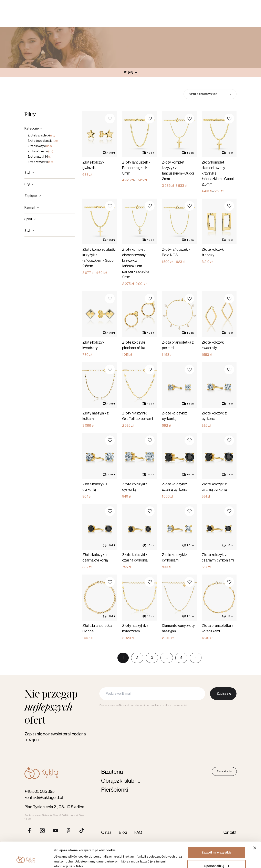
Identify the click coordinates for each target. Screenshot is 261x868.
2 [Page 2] (137, 658)
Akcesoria (135, 17)
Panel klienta (236, 17)
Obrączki (59, 17)
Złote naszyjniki (40, 157)
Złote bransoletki (41, 136)
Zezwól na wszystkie (217, 830)
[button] (110, 119)
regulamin (156, 705)
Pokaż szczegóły (66, 855)
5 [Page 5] (181, 658)
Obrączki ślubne (121, 781)
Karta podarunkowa (163, 17)
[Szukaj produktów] (197, 17)
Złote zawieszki (40, 162)
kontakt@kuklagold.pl (44, 798)
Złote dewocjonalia (43, 141)
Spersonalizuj (217, 844)
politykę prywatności (175, 705)
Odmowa (216, 857)
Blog (161, 4)
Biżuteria (110, 17)
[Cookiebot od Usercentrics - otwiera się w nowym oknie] (26, 860)
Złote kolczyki (40, 146)
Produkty (130, 56)
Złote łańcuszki (40, 152)
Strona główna (109, 56)
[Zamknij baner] (255, 826)
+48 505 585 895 (39, 792)
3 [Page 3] (152, 658)
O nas (150, 4)
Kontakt (174, 4)
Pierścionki (85, 17)
